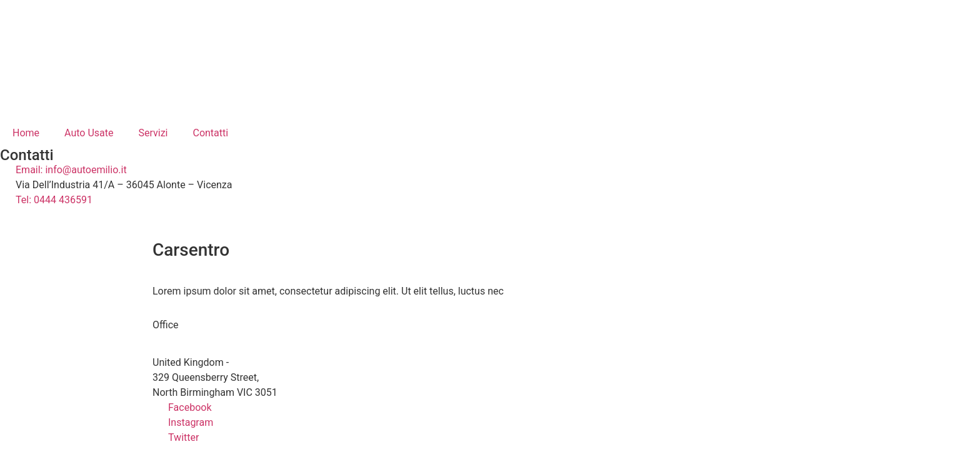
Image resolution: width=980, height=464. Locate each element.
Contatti (210, 133)
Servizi (153, 133)
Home (26, 133)
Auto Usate (89, 133)
